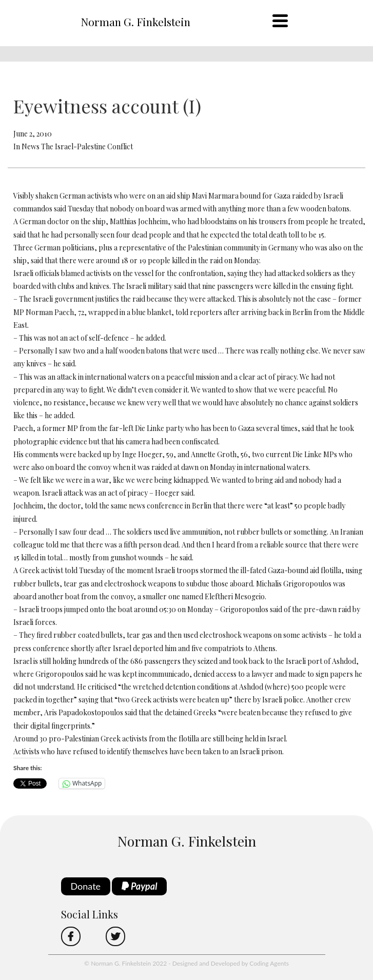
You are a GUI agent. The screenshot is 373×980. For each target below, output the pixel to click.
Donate (86, 886)
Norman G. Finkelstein (135, 22)
